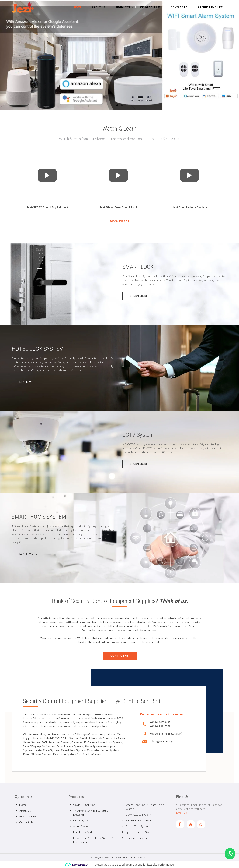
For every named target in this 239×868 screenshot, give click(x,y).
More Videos (119, 221)
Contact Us (179, 7)
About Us (99, 7)
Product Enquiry (210, 7)
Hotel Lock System (85, 832)
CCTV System (82, 820)
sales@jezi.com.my (161, 741)
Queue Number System (140, 832)
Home (78, 7)
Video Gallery (150, 7)
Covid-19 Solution (84, 805)
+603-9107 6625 (160, 722)
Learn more (139, 296)
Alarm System (82, 826)
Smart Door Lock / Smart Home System (145, 807)
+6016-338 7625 (160, 733)
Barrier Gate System (138, 820)
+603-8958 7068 (160, 726)
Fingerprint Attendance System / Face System (93, 840)
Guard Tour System (138, 826)
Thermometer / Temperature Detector (91, 813)
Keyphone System (137, 838)
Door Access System (138, 815)
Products (123, 7)
